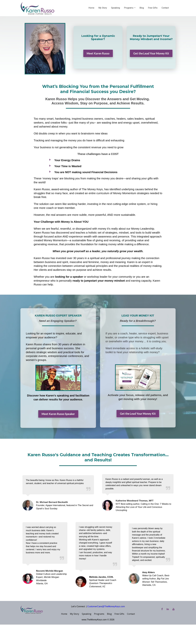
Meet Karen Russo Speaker (58, 414)
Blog (142, 8)
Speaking (115, 8)
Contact (165, 8)
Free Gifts (153, 8)
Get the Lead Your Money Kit (151, 53)
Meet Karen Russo (98, 53)
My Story (103, 8)
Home (91, 8)
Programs (129, 8)
